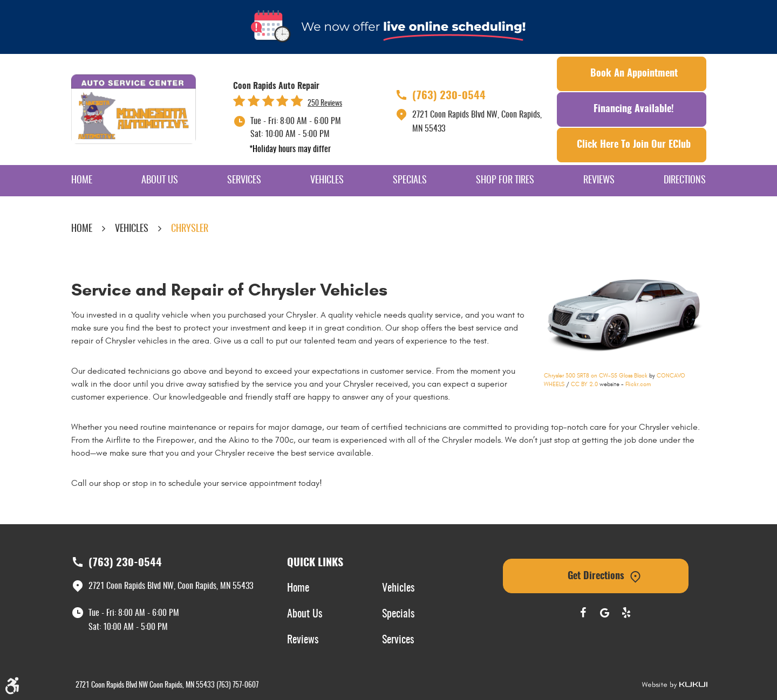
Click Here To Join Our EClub (634, 145)
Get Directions (596, 577)
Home (82, 181)
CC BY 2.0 (584, 384)
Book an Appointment (634, 74)
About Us (160, 181)
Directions (685, 181)
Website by (674, 685)
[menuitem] (82, 181)
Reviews (599, 181)
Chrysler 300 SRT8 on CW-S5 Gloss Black (596, 376)
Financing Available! (634, 109)
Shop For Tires (505, 181)
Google (604, 613)
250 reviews (325, 104)
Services (244, 181)
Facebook (583, 613)
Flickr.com (638, 384)
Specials (410, 181)
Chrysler (190, 229)
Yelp (626, 613)
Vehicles (327, 181)
